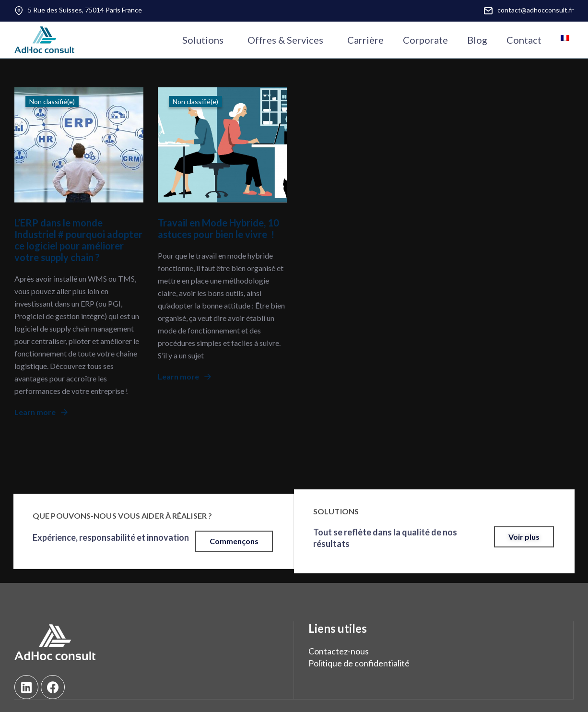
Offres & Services (285, 40)
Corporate (425, 40)
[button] (234, 541)
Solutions (203, 40)
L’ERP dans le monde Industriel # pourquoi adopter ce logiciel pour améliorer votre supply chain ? (78, 240)
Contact (524, 40)
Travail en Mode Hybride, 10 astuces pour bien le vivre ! (218, 228)
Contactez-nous (339, 651)
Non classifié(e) (52, 101)
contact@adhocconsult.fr (535, 10)
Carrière (365, 40)
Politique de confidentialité (359, 663)
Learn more (41, 412)
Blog (477, 40)
